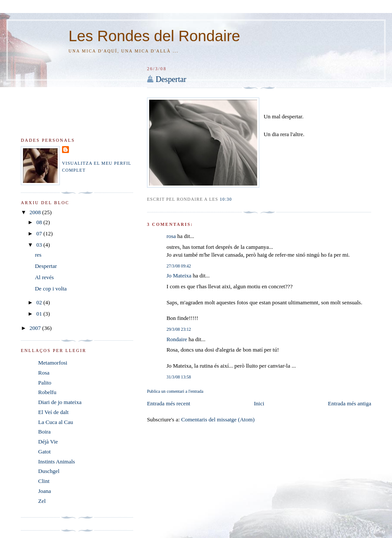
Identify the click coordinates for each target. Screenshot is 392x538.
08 (40, 222)
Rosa (44, 373)
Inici (259, 403)
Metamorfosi (53, 363)
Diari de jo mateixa (60, 402)
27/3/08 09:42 (179, 266)
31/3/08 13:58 (179, 377)
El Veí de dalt (53, 412)
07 (40, 233)
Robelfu (47, 392)
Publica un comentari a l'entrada (175, 391)
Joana (45, 491)
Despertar (171, 79)
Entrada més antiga (350, 403)
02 (40, 302)
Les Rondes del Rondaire (154, 36)
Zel (42, 501)
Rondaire (177, 339)
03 (40, 245)
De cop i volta (51, 289)
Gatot (44, 452)
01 (40, 314)
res (38, 255)
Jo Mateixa (179, 276)
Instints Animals (57, 461)
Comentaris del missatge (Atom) (218, 419)
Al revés (44, 277)
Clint (44, 481)
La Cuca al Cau (56, 422)
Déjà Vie (48, 442)
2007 (36, 328)
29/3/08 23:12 (179, 329)
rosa (171, 236)
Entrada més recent (169, 403)
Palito (45, 383)
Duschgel (49, 471)
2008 (36, 212)
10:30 (226, 199)
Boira (44, 432)
